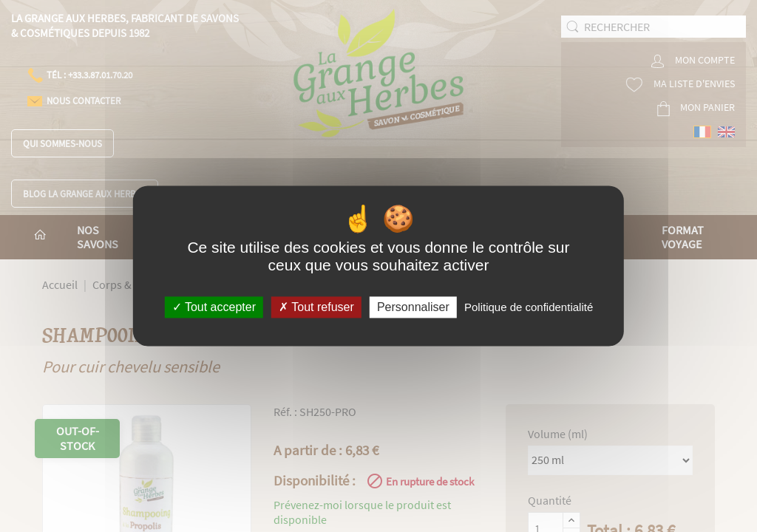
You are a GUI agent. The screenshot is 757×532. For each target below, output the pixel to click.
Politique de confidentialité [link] (529, 307)
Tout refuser (316, 307)
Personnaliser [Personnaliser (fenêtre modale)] (413, 307)
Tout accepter (214, 307)
